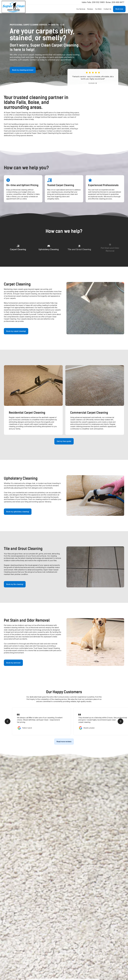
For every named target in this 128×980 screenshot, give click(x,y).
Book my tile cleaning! (15, 584)
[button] (81, 9)
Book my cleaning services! (23, 70)
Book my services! (13, 663)
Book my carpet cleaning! (16, 331)
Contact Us (107, 9)
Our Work (98, 9)
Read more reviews (64, 742)
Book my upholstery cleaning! (18, 512)
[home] (14, 9)
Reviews (90, 9)
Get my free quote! (64, 441)
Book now (119, 9)
